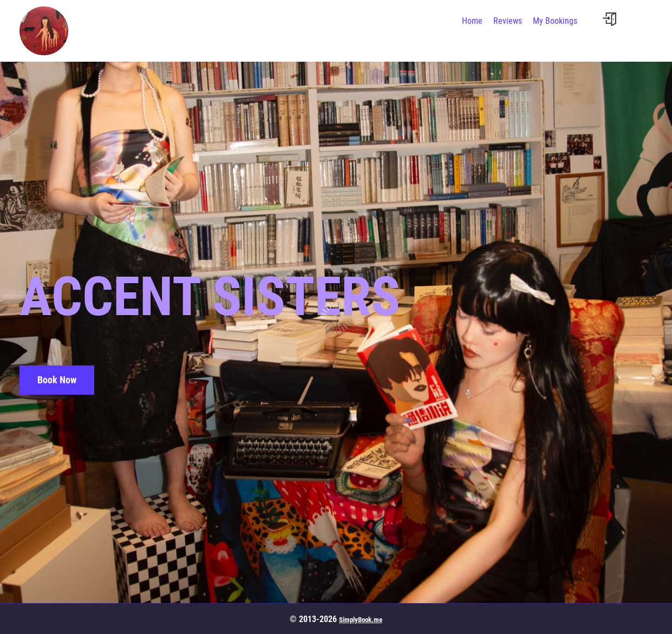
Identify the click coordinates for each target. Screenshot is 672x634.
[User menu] (610, 19)
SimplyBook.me (361, 620)
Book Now (57, 380)
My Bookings (555, 21)
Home (472, 21)
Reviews (508, 21)
